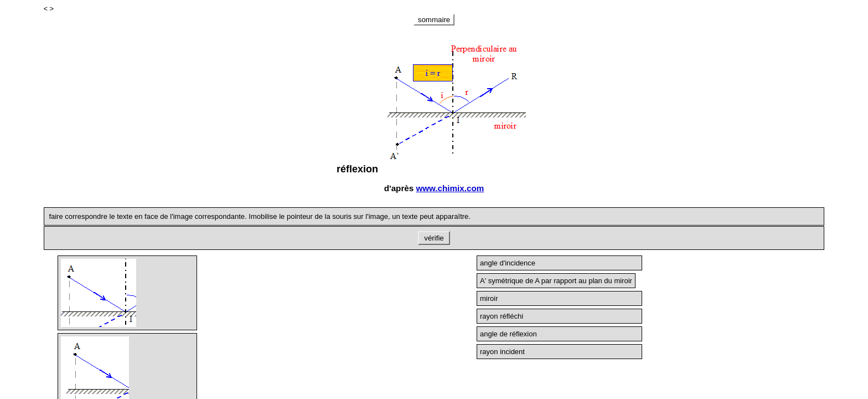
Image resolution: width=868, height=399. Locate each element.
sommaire (434, 20)
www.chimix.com (450, 188)
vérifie (434, 238)
